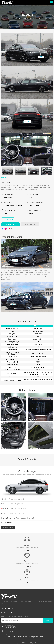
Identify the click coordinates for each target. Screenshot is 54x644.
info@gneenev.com (15, 632)
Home (18, 18)
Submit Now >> (8, 528)
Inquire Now (8, 523)
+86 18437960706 (11, 627)
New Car (4, 177)
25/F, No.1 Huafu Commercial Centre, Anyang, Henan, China (24, 637)
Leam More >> (27, 550)
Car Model (25, 18)
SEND (48, 620)
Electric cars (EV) (35, 18)
